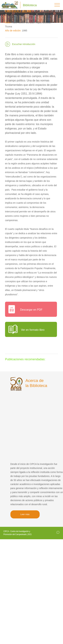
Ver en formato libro (33, 330)
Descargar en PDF (31, 310)
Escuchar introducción (24, 44)
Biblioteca (30, 5)
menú (57, 5)
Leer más (25, 514)
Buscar (48, 5)
